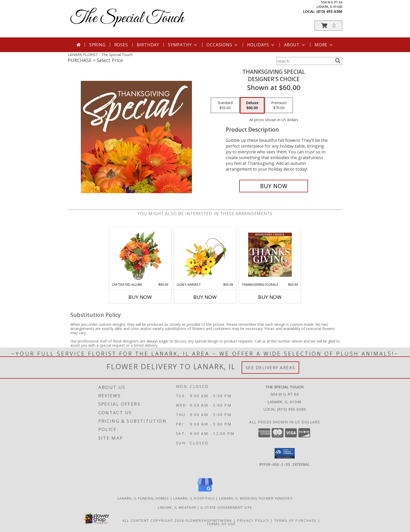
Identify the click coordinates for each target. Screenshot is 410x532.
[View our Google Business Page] (205, 492)
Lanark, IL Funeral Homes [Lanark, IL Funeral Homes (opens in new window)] (143, 498)
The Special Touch (127, 18)
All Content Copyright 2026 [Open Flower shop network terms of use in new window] (153, 520)
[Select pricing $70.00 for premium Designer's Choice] (279, 105)
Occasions (222, 45)
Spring (97, 45)
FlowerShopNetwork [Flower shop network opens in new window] (209, 520)
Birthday (148, 45)
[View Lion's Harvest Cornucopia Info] (205, 255)
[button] (328, 26)
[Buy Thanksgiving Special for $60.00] (274, 186)
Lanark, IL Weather (177, 507)
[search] (338, 61)
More (324, 45)
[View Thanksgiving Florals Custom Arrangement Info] (270, 255)
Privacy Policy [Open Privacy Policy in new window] (253, 520)
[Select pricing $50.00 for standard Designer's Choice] (225, 105)
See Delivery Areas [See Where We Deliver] (271, 368)
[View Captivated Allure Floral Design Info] (140, 255)
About (295, 45)
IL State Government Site (226, 507)
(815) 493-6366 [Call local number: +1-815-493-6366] (329, 11)
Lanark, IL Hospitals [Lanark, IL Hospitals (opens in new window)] (194, 498)
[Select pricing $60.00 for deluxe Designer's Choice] (252, 105)
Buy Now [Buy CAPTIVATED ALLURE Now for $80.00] (140, 297)
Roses (121, 45)
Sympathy (183, 45)
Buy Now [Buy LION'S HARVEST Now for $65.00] (205, 297)
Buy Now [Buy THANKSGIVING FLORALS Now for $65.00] (270, 297)
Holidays (261, 45)
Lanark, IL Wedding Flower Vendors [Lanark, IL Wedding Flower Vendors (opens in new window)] (256, 498)
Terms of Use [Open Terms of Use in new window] (221, 524)
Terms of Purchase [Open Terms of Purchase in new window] (295, 520)
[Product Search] (305, 61)
